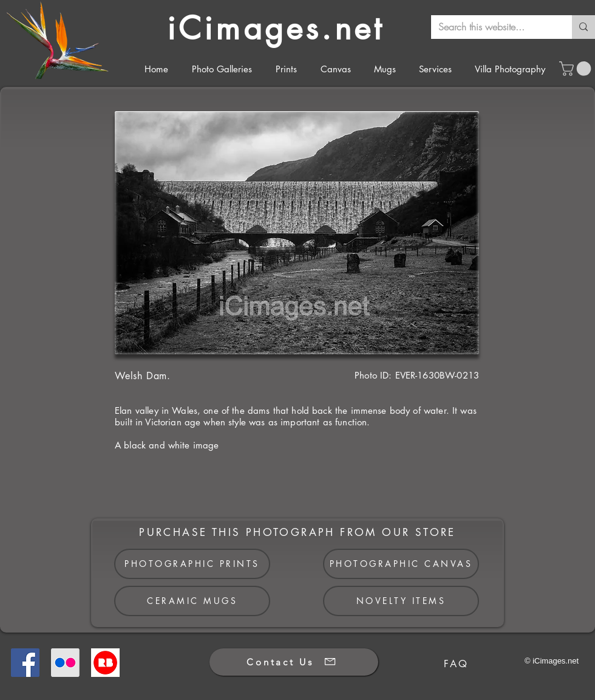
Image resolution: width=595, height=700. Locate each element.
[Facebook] (25, 663)
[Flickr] (65, 663)
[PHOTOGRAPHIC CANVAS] (401, 564)
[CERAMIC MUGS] (192, 601)
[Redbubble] (105, 663)
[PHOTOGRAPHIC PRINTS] (192, 564)
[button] (577, 69)
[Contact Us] (294, 662)
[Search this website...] (492, 27)
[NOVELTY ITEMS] (401, 601)
